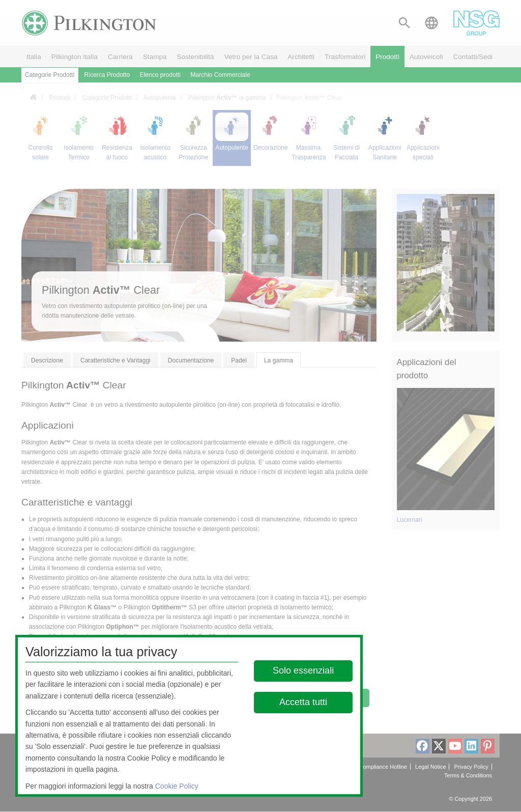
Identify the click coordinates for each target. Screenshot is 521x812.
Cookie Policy (177, 786)
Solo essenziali (304, 670)
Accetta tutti (304, 702)
